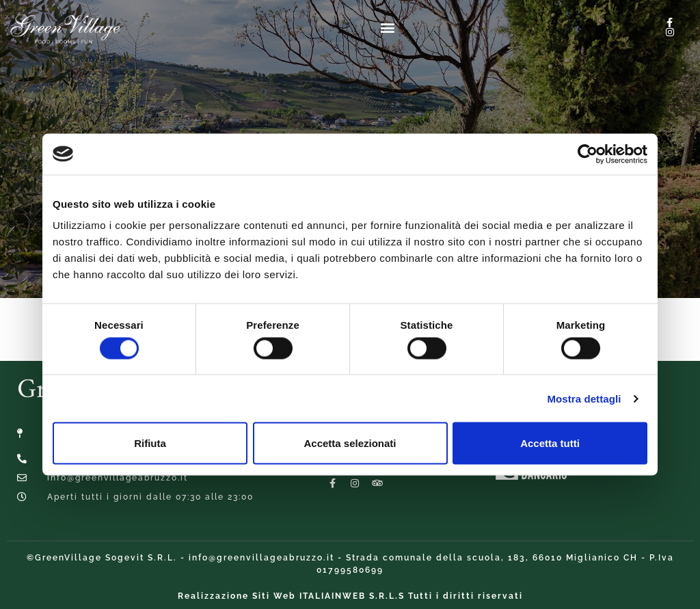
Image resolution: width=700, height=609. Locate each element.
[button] (387, 27)
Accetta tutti (550, 443)
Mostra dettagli (584, 398)
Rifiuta (150, 443)
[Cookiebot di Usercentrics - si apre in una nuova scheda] (588, 154)
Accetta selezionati (350, 443)
